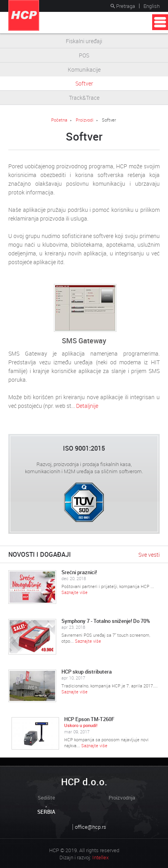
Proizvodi (85, 120)
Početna (59, 120)
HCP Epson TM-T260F (89, 719)
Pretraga (123, 6)
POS (84, 55)
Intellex (100, 857)
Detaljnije (87, 406)
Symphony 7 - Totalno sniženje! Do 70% (106, 621)
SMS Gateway (84, 341)
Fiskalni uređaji (84, 41)
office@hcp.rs (91, 827)
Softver (84, 83)
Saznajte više (74, 592)
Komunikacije (84, 69)
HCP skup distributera (87, 671)
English (152, 6)
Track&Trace (84, 98)
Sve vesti (149, 555)
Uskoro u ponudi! (81, 725)
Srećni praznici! (79, 572)
